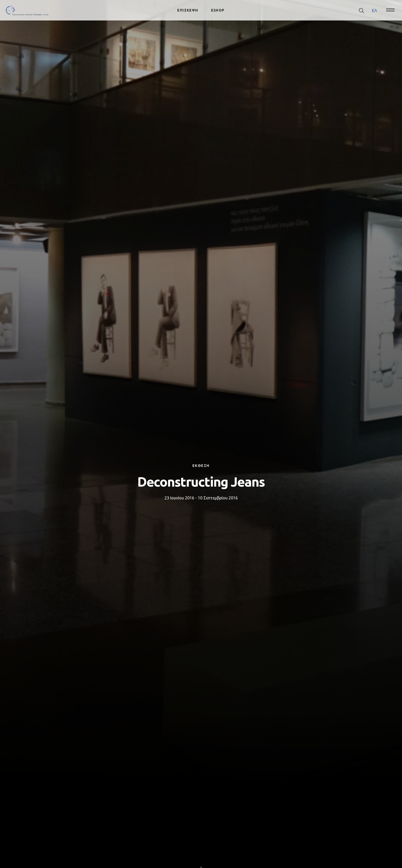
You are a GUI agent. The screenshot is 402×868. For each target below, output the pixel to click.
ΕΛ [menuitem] (374, 10)
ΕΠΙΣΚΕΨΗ (188, 10)
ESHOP (218, 10)
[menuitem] (374, 10)
